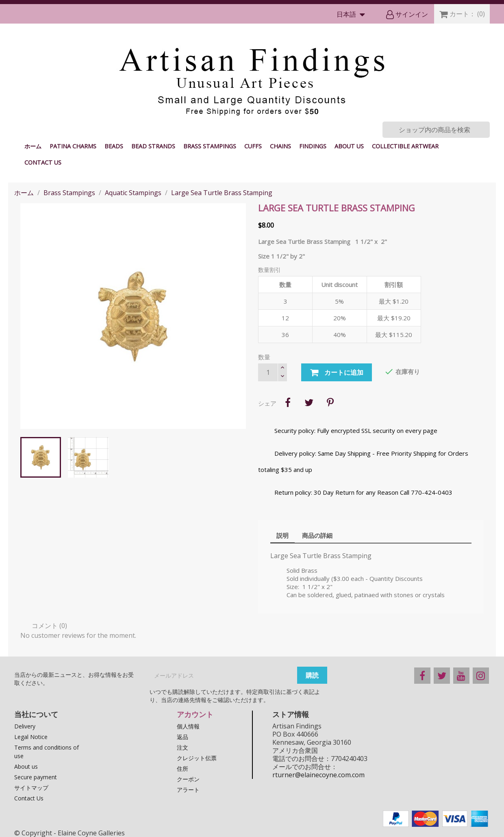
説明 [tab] (282, 535)
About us (349, 146)
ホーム (33, 146)
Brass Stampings (210, 146)
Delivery (25, 726)
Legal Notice (31, 737)
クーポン (188, 779)
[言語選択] (353, 15)
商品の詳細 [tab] (317, 535)
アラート (188, 790)
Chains (280, 146)
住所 (182, 769)
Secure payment (36, 777)
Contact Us (43, 162)
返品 (182, 737)
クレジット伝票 (197, 758)
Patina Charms (73, 146)
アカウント (195, 714)
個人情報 (188, 726)
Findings (313, 146)
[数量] (268, 372)
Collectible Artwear (405, 146)
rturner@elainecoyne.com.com (318, 775)
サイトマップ (31, 788)
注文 (182, 747)
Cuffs (253, 146)
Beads (114, 146)
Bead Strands (153, 146)
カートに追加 (337, 373)
